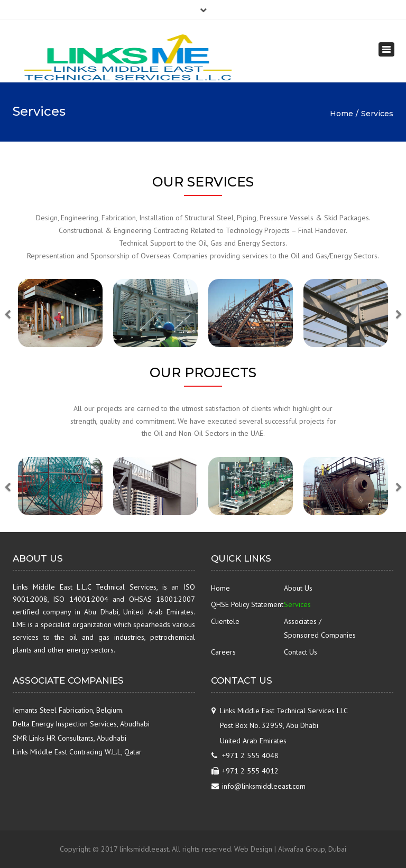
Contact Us (301, 652)
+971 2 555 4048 (250, 755)
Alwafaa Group (302, 849)
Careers (223, 652)
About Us (298, 588)
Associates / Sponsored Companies (320, 628)
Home (342, 114)
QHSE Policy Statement (247, 604)
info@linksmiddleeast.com (264, 786)
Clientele (225, 621)
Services (297, 604)
